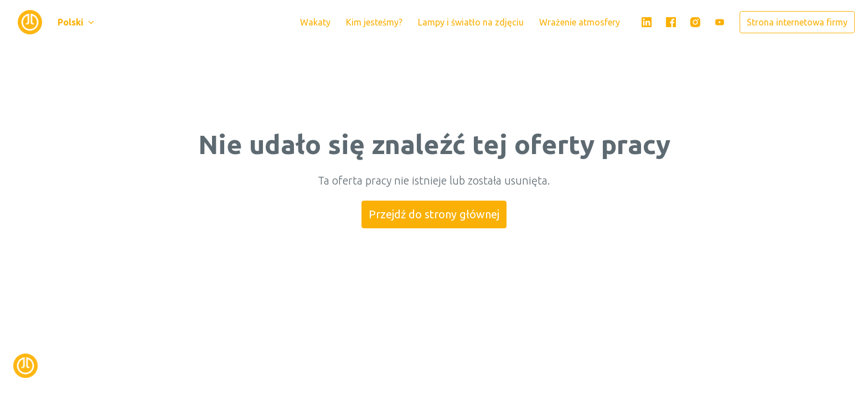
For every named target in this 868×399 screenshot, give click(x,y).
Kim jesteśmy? (374, 22)
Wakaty (315, 22)
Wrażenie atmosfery (580, 22)
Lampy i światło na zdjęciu (471, 22)
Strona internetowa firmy (797, 22)
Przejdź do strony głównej (434, 214)
